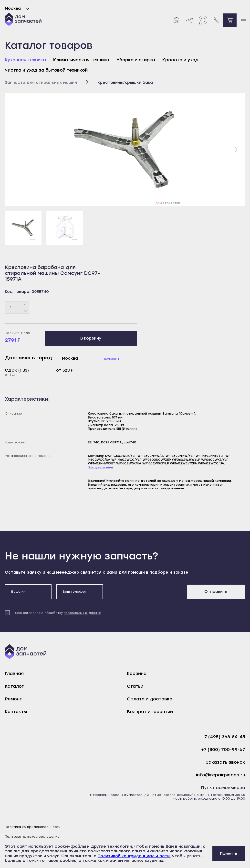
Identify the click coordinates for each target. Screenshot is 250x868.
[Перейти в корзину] (230, 20)
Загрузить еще (101, 467)
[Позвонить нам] (216, 20)
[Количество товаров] (17, 308)
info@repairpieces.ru (221, 775)
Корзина (137, 674)
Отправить (216, 592)
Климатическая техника (81, 60)
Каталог (14, 686)
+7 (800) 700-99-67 (223, 750)
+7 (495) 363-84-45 (223, 737)
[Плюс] (25, 304)
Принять (229, 853)
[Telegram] (190, 20)
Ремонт (13, 699)
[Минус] (25, 311)
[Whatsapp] (176, 20)
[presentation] (145, 594)
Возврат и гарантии (150, 712)
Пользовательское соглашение (32, 837)
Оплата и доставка (150, 699)
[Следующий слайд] (236, 150)
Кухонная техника (25, 60)
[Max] (203, 20)
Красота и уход (180, 60)
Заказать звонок (225, 762)
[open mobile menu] (243, 20)
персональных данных (82, 613)
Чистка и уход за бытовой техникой (46, 70)
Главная (14, 674)
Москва (18, 9)
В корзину (91, 338)
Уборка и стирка (136, 60)
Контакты (16, 712)
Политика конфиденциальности (33, 827)
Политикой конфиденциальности (134, 856)
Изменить (112, 359)
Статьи (135, 686)
